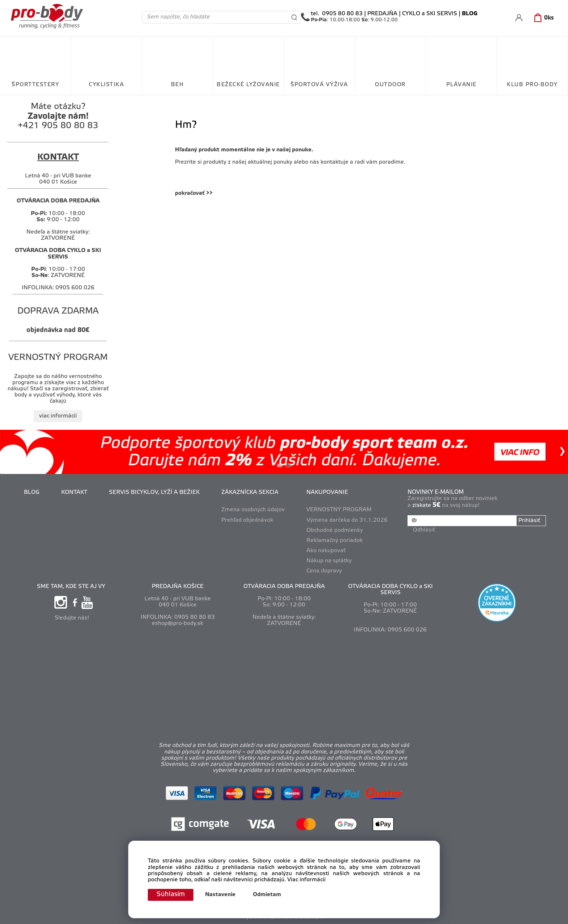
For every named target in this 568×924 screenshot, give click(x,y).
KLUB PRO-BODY (532, 85)
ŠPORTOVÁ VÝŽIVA (319, 85)
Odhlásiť (424, 530)
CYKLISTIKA (106, 85)
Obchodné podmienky (335, 530)
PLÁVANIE (461, 85)
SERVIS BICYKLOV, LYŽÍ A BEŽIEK (154, 492)
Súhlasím (171, 895)
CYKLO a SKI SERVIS (430, 14)
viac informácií (58, 416)
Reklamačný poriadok (335, 541)
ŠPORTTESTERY (35, 85)
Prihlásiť (529, 521)
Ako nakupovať (326, 551)
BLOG (32, 492)
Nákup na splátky (329, 561)
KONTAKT (74, 492)
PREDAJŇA (382, 14)
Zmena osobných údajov (253, 510)
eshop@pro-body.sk (177, 623)
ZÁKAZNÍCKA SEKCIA (250, 492)
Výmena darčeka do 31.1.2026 (347, 520)
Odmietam (267, 895)
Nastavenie (220, 895)
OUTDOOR (390, 85)
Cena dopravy (324, 571)
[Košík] (542, 18)
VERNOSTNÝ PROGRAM (339, 510)
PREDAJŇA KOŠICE (178, 587)
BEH (177, 85)
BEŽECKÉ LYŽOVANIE (248, 85)
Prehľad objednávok (247, 520)
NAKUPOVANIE (327, 492)
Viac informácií (306, 880)
